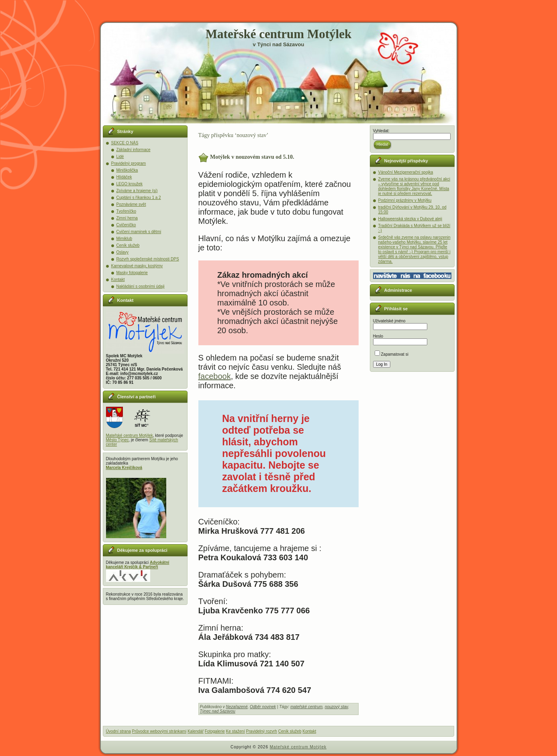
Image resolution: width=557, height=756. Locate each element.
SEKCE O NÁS (125, 143)
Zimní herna (127, 218)
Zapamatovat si (392, 354)
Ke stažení (236, 731)
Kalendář (196, 731)
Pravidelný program (129, 163)
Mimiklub (124, 239)
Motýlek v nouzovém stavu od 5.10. (252, 157)
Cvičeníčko (126, 225)
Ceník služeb (128, 245)
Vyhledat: (381, 131)
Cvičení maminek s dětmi (139, 232)
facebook (215, 376)
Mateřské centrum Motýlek (278, 34)
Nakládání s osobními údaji (141, 286)
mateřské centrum (306, 707)
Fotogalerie (215, 731)
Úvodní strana (118, 731)
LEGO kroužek (130, 184)
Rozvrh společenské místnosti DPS (148, 259)
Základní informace (134, 150)
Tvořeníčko (126, 211)
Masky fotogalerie (132, 273)
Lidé (120, 157)
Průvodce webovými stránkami (159, 731)
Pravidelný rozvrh (262, 731)
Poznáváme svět (131, 204)
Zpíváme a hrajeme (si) (137, 191)
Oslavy (123, 252)
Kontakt (118, 280)
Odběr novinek (263, 707)
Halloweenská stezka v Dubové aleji (410, 219)
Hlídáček (124, 177)
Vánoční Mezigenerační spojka (406, 172)
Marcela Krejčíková (124, 468)
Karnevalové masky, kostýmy (137, 266)
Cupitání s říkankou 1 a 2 (139, 198)
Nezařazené (237, 707)
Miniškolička (127, 170)
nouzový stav (337, 707)
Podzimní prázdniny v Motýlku (405, 200)
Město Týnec (117, 440)
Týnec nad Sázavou (218, 711)
